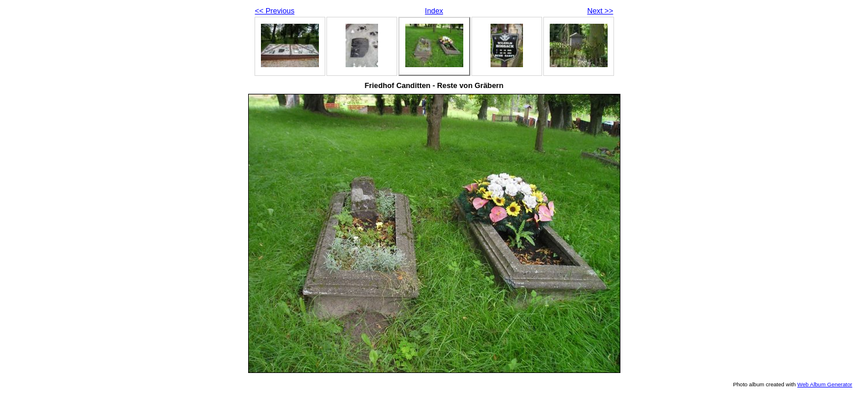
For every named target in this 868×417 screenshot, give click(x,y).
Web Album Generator (825, 384)
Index (434, 11)
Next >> (600, 11)
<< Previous (275, 11)
